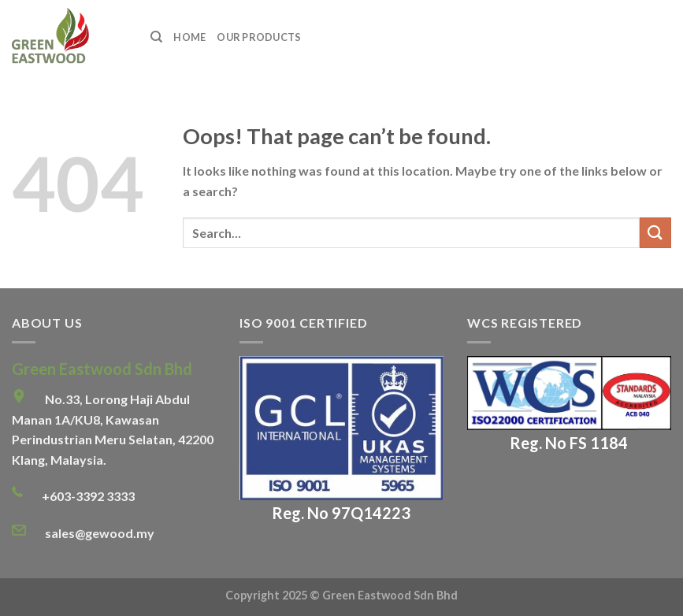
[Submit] (655, 233)
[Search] (156, 37)
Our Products (259, 37)
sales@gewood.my (100, 533)
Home (189, 37)
